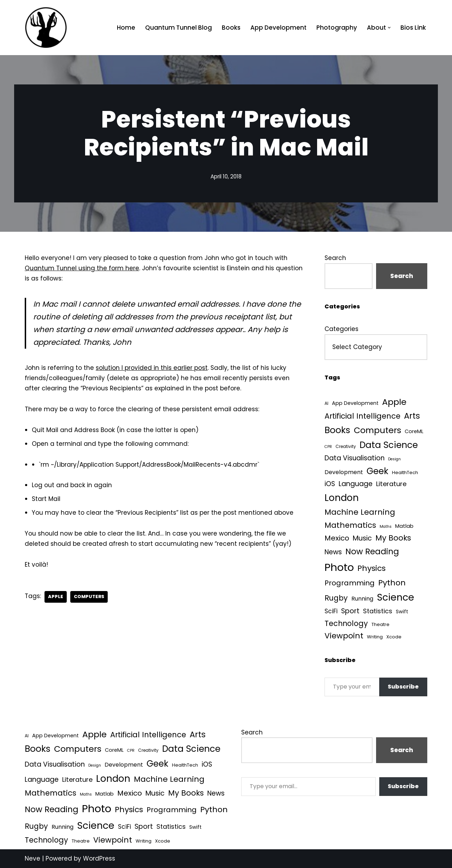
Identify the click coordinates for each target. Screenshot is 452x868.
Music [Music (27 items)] (362, 538)
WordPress (99, 858)
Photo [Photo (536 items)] (339, 567)
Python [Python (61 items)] (392, 583)
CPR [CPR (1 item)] (328, 447)
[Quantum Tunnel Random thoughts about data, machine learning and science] (46, 28)
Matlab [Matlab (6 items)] (404, 526)
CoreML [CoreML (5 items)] (414, 431)
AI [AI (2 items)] (326, 403)
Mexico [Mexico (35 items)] (337, 538)
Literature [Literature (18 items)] (391, 484)
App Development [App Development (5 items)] (355, 403)
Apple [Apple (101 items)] (394, 402)
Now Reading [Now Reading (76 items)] (372, 551)
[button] (389, 28)
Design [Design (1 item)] (394, 459)
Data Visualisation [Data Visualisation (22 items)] (355, 458)
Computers (89, 597)
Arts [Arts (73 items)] (412, 416)
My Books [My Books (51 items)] (393, 538)
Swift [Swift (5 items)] (402, 612)
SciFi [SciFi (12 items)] (331, 611)
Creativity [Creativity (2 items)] (346, 446)
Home (126, 28)
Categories (341, 329)
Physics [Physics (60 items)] (371, 568)
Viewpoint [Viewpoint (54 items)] (344, 636)
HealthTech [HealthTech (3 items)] (405, 473)
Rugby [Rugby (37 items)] (336, 598)
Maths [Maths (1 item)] (386, 527)
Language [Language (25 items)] (356, 484)
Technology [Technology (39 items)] (346, 623)
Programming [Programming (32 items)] (350, 583)
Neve (32, 858)
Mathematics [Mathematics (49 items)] (350, 525)
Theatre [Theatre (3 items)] (380, 624)
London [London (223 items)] (342, 498)
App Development (278, 28)
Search (335, 258)
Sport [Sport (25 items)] (350, 611)
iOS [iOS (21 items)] (330, 484)
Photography (337, 28)
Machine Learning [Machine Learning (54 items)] (360, 512)
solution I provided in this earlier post (152, 368)
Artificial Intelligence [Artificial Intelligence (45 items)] (362, 416)
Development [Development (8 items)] (344, 472)
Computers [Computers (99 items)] (377, 430)
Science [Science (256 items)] (395, 597)
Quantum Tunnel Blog (179, 28)
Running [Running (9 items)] (362, 599)
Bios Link (413, 28)
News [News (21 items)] (333, 552)
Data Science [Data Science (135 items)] (389, 445)
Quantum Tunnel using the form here (82, 268)
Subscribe (403, 687)
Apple (56, 597)
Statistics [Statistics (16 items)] (378, 611)
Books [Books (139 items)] (337, 430)
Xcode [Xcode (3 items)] (394, 637)
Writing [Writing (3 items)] (375, 637)
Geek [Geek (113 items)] (377, 471)
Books (231, 28)
